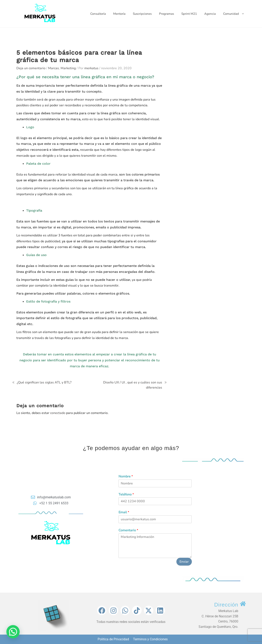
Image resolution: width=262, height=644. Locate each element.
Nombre (126, 477)
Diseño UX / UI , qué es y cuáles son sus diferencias (133, 385)
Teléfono (126, 495)
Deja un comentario (31, 68)
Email (124, 512)
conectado (58, 413)
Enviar (184, 562)
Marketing (68, 68)
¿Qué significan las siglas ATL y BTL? (44, 382)
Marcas (54, 68)
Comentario (128, 530)
